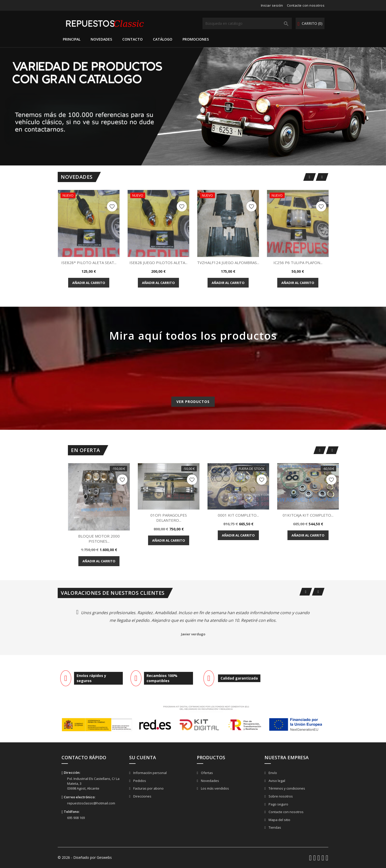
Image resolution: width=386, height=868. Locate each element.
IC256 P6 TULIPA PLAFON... (298, 263)
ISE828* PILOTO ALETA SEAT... (89, 263)
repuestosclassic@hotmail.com (91, 803)
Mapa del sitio (279, 820)
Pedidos (139, 781)
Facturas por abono (148, 788)
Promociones (196, 39)
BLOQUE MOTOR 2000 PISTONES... (99, 539)
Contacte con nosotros (306, 5)
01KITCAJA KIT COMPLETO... (308, 515)
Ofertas (207, 773)
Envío (272, 773)
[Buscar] (247, 23)
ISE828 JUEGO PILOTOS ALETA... (158, 263)
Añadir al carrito (89, 283)
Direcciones (142, 796)
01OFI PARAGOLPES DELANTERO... (169, 518)
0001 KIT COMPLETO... (238, 515)
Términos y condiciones (286, 788)
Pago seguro (278, 804)
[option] (193, 106)
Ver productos (193, 402)
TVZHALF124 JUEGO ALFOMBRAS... (228, 263)
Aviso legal (276, 781)
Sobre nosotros (280, 796)
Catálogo (163, 39)
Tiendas (274, 827)
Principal (72, 39)
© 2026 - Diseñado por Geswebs (85, 857)
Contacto (132, 39)
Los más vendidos (215, 788)
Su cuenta (143, 757)
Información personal (150, 773)
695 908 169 (76, 818)
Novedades (101, 39)
